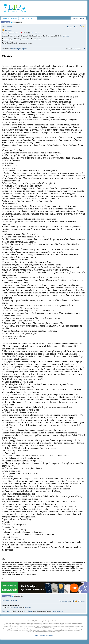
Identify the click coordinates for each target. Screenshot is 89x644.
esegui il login (16, 49)
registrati (24, 49)
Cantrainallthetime (13, 33)
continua (66, 36)
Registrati (75, 18)
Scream (9, 26)
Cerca (22, 18)
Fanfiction (5, 18)
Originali (14, 18)
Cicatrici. (9, 30)
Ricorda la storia (72, 27)
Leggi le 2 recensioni (10, 601)
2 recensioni (37, 33)
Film (4, 26)
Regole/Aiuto (31, 18)
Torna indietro (6, 611)
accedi (82, 18)
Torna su (82, 601)
